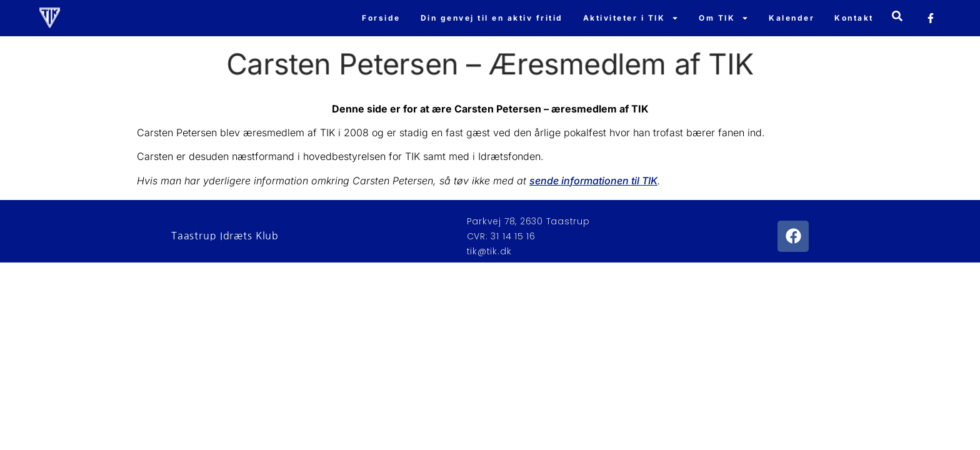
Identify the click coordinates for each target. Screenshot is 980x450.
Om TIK (724, 18)
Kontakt (854, 18)
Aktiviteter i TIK (631, 18)
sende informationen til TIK (593, 181)
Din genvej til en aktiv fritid (492, 18)
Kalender (792, 18)
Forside (381, 18)
